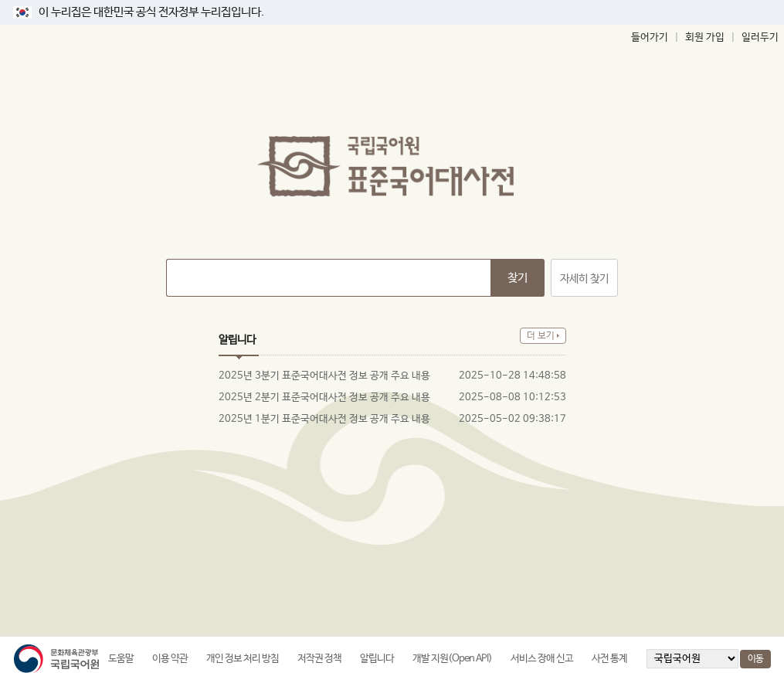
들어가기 (650, 37)
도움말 (121, 659)
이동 (755, 659)
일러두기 (760, 37)
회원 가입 (705, 37)
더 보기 (541, 336)
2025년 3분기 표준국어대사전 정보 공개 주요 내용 (324, 376)
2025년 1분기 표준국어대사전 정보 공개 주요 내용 (324, 419)
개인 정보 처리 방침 (243, 659)
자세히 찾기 (584, 279)
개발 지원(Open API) (452, 659)
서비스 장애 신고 (542, 659)
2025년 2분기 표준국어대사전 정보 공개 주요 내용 (324, 398)
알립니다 (377, 659)
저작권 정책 (319, 659)
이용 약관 (170, 659)
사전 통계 (609, 659)
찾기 (518, 278)
